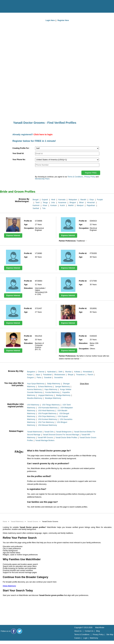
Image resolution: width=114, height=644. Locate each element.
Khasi (45, 205)
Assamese (62, 203)
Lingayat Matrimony (46, 395)
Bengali (36, 200)
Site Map (110, 635)
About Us (78, 631)
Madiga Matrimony (63, 395)
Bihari (81, 203)
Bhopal (71, 375)
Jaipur (38, 375)
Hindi (53, 200)
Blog (98, 631)
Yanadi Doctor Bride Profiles (66, 438)
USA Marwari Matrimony (47, 425)
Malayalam (73, 200)
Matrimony (94, 638)
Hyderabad (51, 372)
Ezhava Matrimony (45, 387)
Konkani (54, 205)
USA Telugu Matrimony (51, 405)
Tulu (44, 208)
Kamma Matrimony (34, 389)
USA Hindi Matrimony (46, 411)
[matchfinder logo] (15, 7)
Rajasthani (91, 205)
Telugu (45, 203)
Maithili (71, 205)
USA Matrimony (33, 405)
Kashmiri (36, 205)
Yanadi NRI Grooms (45, 438)
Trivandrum (80, 375)
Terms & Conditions (75, 177)
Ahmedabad (88, 372)
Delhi (60, 372)
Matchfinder (100, 628)
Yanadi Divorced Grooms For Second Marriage (61, 435)
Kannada (62, 200)
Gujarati (45, 200)
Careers (77, 638)
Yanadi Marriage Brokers (45, 440)
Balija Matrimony (54, 384)
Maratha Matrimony (35, 398)
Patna (39, 378)
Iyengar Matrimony (63, 387)
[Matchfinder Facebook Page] (14, 631)
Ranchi (90, 375)
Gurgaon (31, 378)
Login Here (50, 20)
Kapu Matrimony (51, 389)
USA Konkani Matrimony (47, 419)
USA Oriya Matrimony (46, 416)
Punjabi (100, 200)
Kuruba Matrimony (52, 392)
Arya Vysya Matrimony (36, 384)
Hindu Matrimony (9, 586)
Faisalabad (47, 375)
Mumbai (68, 372)
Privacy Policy (90, 177)
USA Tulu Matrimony (46, 422)
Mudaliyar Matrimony (53, 398)
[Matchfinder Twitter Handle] (20, 631)
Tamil (37, 203)
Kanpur (30, 375)
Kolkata (77, 372)
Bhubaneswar (60, 375)
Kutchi (62, 205)
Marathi (83, 200)
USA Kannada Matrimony (48, 408)
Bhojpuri (73, 203)
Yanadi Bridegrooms (64, 432)
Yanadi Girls (49, 432)
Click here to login (43, 134)
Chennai (41, 372)
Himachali (91, 203)
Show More (84, 384)
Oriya (92, 200)
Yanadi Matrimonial (35, 432)
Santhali (36, 208)
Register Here (63, 20)
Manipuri (80, 205)
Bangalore (31, 372)
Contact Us (89, 631)
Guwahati (48, 378)
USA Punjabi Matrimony (47, 414)
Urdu (53, 203)
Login (85, 638)
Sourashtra (58, 378)
